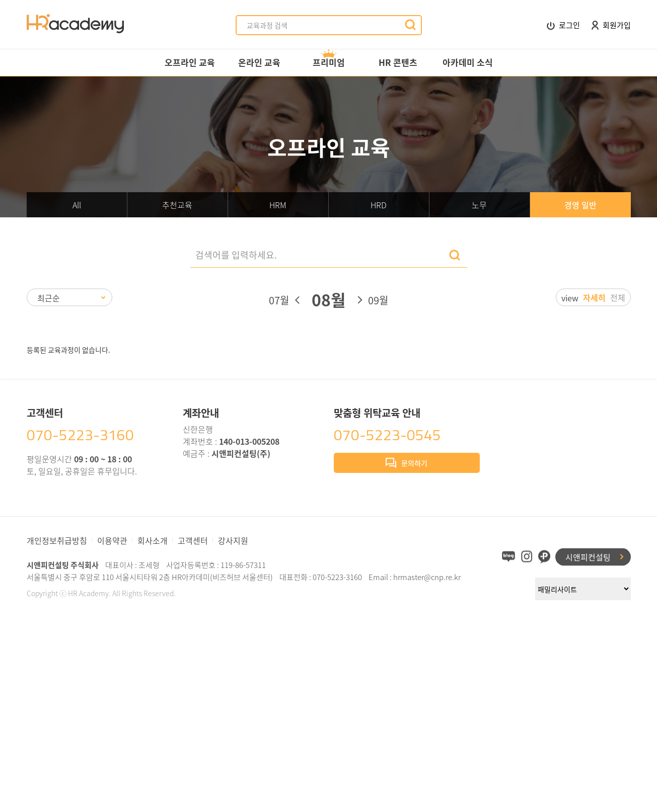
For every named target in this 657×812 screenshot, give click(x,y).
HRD (379, 205)
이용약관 (112, 540)
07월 (279, 300)
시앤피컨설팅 (588, 556)
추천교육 (177, 205)
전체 (618, 297)
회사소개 (153, 540)
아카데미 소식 (468, 62)
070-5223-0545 (387, 435)
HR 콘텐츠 (398, 62)
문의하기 (407, 464)
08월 (328, 300)
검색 (455, 255)
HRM (278, 205)
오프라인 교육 (190, 62)
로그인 (563, 25)
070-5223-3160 (80, 435)
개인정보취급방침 (57, 540)
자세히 (594, 297)
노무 (479, 205)
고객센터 (193, 540)
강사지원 (233, 540)
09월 (378, 300)
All (77, 205)
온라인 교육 (259, 62)
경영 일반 (580, 205)
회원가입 (611, 25)
